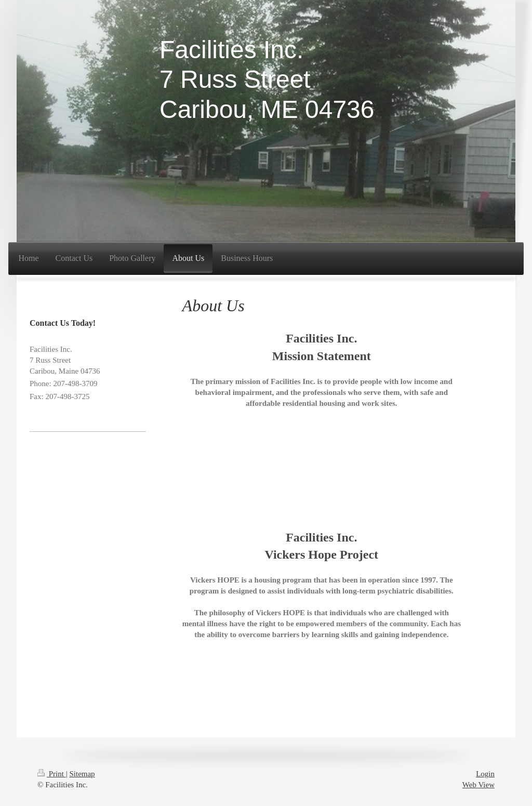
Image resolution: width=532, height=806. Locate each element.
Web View (478, 785)
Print (52, 774)
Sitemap (82, 774)
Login (485, 774)
